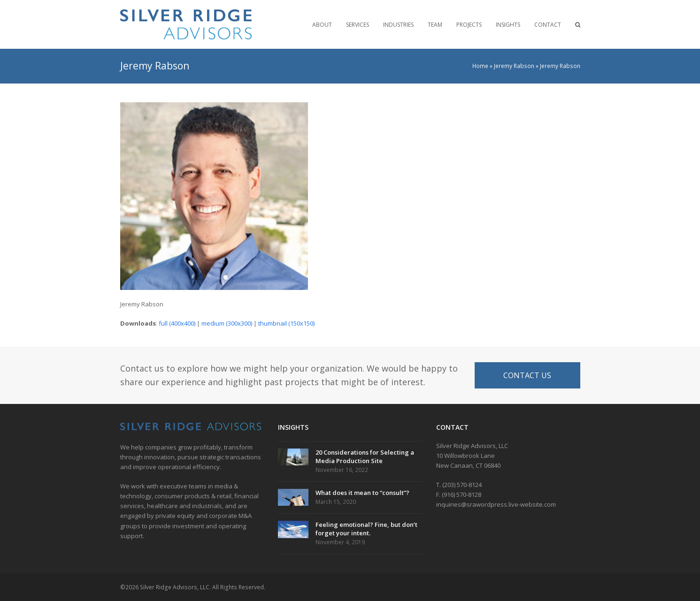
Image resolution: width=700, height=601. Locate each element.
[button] (578, 24)
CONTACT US (527, 375)
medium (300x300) (227, 323)
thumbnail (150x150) (286, 323)
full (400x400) (177, 323)
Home (480, 66)
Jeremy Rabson (514, 66)
